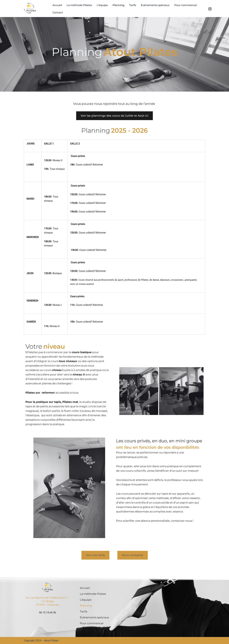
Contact (58, 13)
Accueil (57, 5)
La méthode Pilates (79, 5)
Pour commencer (186, 5)
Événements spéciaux (155, 5)
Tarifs (133, 5)
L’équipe (102, 5)
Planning (118, 5)
